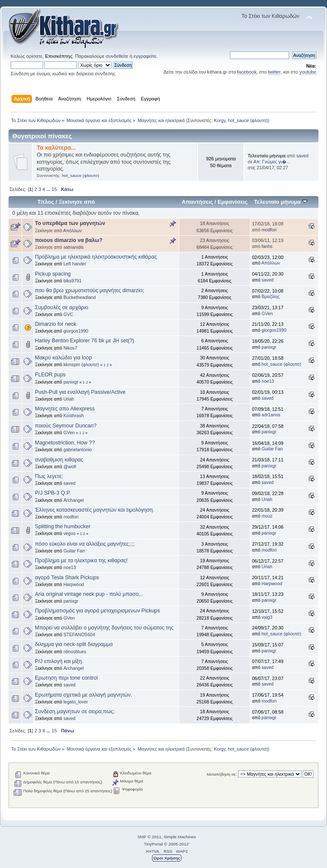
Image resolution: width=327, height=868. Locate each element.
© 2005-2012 (176, 844)
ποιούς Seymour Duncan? (66, 426)
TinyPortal (153, 844)
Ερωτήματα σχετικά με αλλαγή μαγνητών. (83, 695)
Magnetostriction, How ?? (65, 443)
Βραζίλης (271, 296)
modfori (269, 230)
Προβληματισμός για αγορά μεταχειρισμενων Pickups (98, 611)
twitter (274, 72)
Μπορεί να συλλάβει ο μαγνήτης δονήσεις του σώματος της (104, 628)
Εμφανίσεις (232, 202)
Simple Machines (180, 837)
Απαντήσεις (198, 202)
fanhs (267, 246)
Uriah (69, 399)
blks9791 (72, 281)
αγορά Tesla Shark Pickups (67, 578)
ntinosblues (75, 652)
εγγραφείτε (145, 56)
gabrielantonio (78, 450)
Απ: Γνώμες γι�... (272, 162)
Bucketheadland (80, 297)
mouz (267, 516)
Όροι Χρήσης (167, 858)
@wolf (70, 467)
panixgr (269, 347)
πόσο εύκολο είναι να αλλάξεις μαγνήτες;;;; (85, 544)
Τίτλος (46, 202)
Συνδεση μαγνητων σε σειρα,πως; (75, 711)
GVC (68, 314)
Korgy (219, 120)
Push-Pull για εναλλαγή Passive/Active (80, 392)
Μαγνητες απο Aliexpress (65, 409)
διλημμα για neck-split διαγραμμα (74, 644)
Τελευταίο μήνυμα (281, 202)
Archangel (74, 500)
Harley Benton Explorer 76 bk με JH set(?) (85, 341)
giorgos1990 (76, 331)
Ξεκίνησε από (77, 202)
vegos (69, 533)
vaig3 (267, 617)
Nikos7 (70, 348)
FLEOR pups (50, 375)
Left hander (75, 264)
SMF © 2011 (149, 837)
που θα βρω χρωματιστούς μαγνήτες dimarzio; (89, 290)
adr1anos (271, 415)
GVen (267, 313)
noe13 (268, 381)
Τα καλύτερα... (56, 148)
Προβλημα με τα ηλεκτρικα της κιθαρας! (81, 561)
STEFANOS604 (79, 635)
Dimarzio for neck (56, 324)
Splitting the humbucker (63, 526)
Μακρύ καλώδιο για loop (63, 358)
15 (54, 189)
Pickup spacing (53, 274)
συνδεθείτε (117, 56)
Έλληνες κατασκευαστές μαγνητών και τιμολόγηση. (95, 510)
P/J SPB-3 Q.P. (53, 493)
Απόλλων (72, 231)
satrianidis (74, 247)
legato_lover (76, 702)
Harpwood (74, 584)
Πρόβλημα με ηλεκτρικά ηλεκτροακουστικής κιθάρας (96, 257)
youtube (308, 72)
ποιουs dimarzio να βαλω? (69, 240)
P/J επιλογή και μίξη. (59, 661)
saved (302, 156)
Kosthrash (74, 416)
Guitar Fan (272, 449)
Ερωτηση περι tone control (66, 678)
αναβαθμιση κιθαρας (59, 460)
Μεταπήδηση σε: (222, 774)
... (49, 189)
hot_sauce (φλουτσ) (248, 120)
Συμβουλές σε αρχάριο (62, 307)
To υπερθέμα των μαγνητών (70, 223)
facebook (247, 72)
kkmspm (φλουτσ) (81, 364)
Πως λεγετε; (49, 476)
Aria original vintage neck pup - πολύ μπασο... (89, 594)
